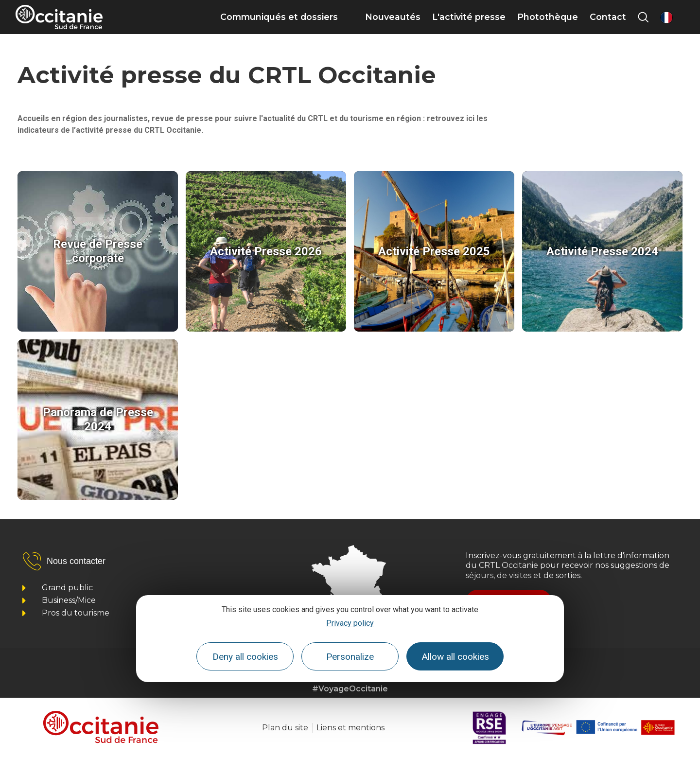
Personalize (350, 657)
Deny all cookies (245, 657)
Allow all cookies (455, 657)
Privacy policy (350, 623)
